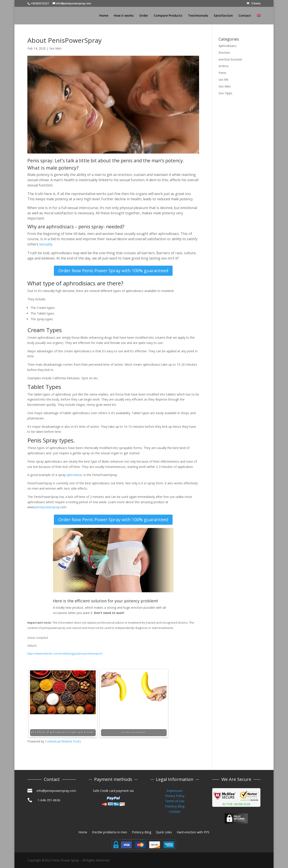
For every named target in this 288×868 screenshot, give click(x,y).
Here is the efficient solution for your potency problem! (105, 601)
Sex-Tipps (225, 93)
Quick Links (164, 832)
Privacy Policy (175, 796)
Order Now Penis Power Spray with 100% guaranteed (113, 271)
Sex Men (55, 48)
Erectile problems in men (110, 832)
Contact (245, 16)
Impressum (175, 791)
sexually (46, 244)
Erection (224, 53)
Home (104, 16)
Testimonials (198, 16)
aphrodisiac (75, 475)
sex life (224, 80)
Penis (222, 73)
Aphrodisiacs (228, 46)
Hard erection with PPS (193, 832)
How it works (124, 16)
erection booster (230, 59)
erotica (224, 66)
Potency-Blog (175, 806)
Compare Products (168, 16)
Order (144, 16)
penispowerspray (47, 507)
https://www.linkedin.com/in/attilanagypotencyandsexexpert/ (65, 654)
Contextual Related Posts (63, 741)
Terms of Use (175, 801)
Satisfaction (223, 16)
